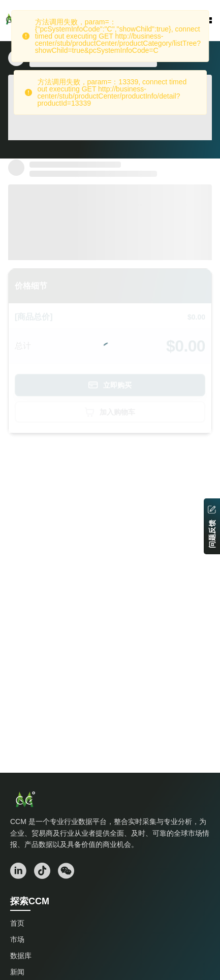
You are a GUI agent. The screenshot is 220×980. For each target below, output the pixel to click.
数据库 (21, 956)
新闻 (17, 972)
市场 (17, 939)
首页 (17, 923)
